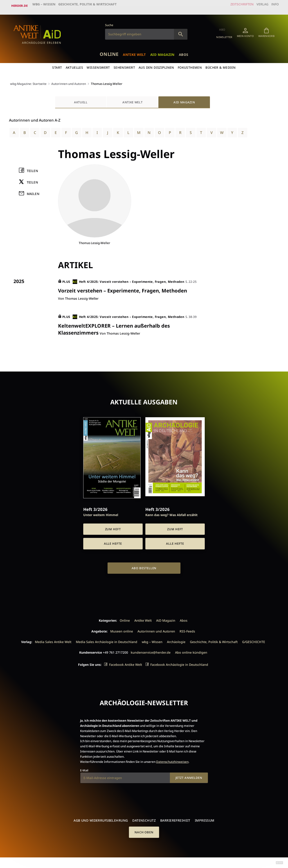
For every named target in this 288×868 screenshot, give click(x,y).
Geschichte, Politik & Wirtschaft (88, 6)
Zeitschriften (235, 6)
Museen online (122, 631)
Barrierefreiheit (175, 820)
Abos (190, 51)
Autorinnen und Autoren (71, 81)
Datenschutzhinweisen (172, 761)
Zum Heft (113, 528)
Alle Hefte (113, 543)
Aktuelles (74, 64)
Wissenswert (98, 64)
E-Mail (84, 770)
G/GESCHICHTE (254, 641)
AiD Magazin (166, 51)
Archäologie (176, 641)
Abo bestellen (144, 568)
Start (57, 64)
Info (273, 6)
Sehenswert (124, 64)
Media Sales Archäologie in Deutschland (107, 641)
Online (103, 50)
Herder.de (19, 6)
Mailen (33, 192)
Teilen (33, 169)
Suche (109, 22)
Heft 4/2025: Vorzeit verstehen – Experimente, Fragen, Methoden (129, 280)
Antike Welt (133, 51)
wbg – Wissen (45, 6)
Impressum (205, 820)
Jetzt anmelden (189, 777)
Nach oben (144, 832)
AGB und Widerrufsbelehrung (101, 820)
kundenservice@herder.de (151, 652)
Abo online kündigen (191, 652)
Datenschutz (144, 820)
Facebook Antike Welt (126, 664)
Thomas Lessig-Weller (111, 81)
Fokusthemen (190, 64)
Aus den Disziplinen (157, 64)
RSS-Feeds (187, 631)
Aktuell (81, 99)
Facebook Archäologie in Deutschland (179, 664)
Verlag (258, 6)
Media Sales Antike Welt (53, 641)
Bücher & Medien (221, 64)
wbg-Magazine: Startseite (29, 81)
